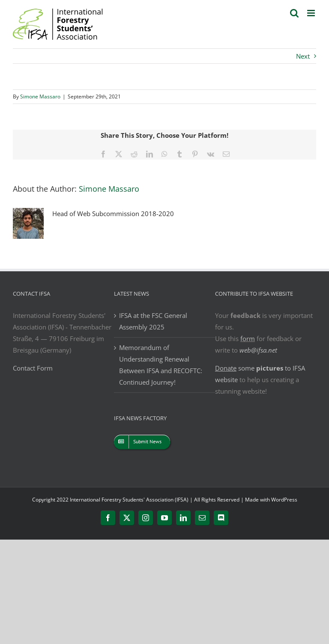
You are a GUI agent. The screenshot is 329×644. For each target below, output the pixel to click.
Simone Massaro (40, 96)
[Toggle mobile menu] (312, 13)
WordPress (284, 500)
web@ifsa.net (258, 350)
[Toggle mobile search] (294, 13)
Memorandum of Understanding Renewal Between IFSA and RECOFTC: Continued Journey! (161, 365)
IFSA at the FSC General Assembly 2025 (153, 321)
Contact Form (33, 368)
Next (303, 56)
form (248, 338)
